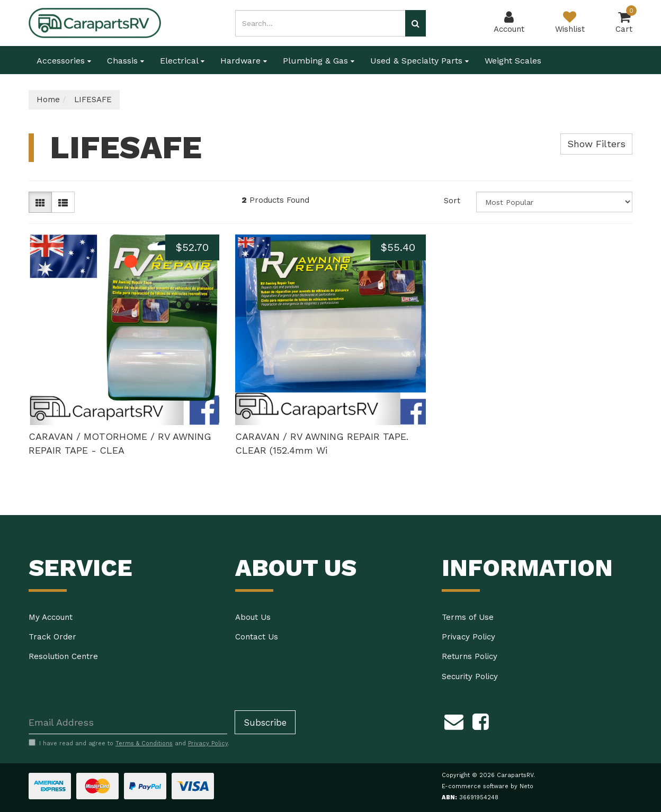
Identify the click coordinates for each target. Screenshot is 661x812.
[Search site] (416, 23)
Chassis (126, 61)
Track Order (52, 637)
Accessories (64, 61)
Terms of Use (468, 617)
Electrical (182, 61)
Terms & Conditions (144, 743)
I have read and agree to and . (129, 743)
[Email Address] (128, 722)
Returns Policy (470, 656)
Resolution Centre (63, 656)
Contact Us (257, 637)
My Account (51, 617)
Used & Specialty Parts (419, 61)
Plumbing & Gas (319, 61)
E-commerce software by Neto (488, 786)
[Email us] (454, 720)
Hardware (244, 61)
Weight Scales (513, 61)
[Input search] (320, 23)
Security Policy (470, 676)
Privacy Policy (468, 637)
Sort (452, 201)
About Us (253, 617)
